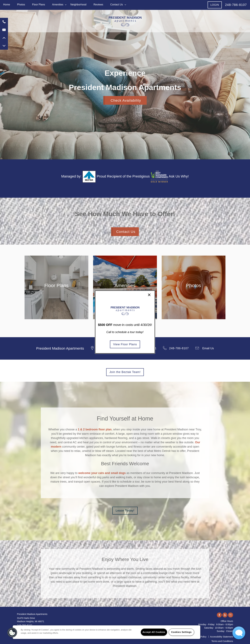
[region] (107, 632)
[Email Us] (4, 30)
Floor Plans (39, 5)
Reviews (98, 5)
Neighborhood (78, 5)
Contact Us (116, 5)
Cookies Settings (181, 632)
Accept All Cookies (154, 632)
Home (7, 5)
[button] (215, 5)
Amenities (58, 5)
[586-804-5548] (4, 22)
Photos (21, 5)
